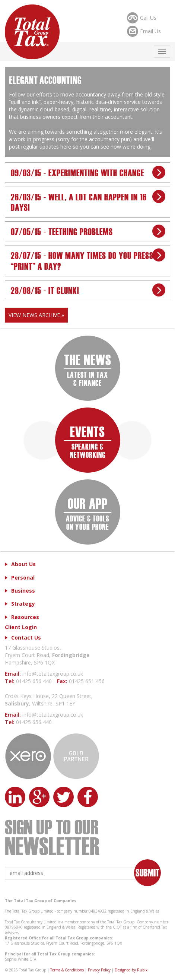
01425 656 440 (35, 681)
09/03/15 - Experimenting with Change (77, 172)
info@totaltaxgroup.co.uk (53, 674)
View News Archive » (36, 315)
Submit (147, 872)
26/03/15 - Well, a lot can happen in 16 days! (79, 202)
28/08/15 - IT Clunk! (45, 290)
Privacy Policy (99, 970)
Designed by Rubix (131, 970)
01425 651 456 (87, 681)
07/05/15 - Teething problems (62, 231)
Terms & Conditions (67, 970)
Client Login (21, 627)
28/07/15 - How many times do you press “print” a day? (82, 260)
